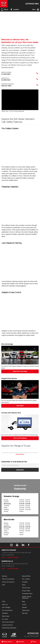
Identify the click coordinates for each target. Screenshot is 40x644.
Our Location (26, 579)
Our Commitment (7, 610)
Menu (36, 10)
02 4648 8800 (10, 555)
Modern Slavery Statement (27, 597)
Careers (24, 607)
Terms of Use (26, 588)
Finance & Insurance (8, 582)
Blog (23, 601)
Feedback (5, 613)
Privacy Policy (20, 454)
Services (5, 576)
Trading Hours (12, 558)
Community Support (8, 622)
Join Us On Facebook (20, 438)
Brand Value (6, 616)
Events (24, 604)
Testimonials (26, 610)
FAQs (4, 601)
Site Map (25, 613)
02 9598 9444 (10, 566)
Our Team (5, 619)
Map (3, 558)
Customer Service (7, 625)
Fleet (3, 585)
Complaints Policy (27, 594)
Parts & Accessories (8, 579)
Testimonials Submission (9, 628)
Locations (14, 10)
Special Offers (26, 576)
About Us (5, 604)
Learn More (20, 406)
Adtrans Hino (32, 4)
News (24, 585)
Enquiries (25, 582)
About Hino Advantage (20, 371)
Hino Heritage (6, 607)
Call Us (4, 10)
